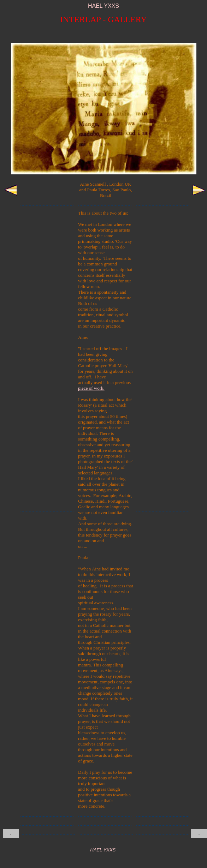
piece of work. (91, 388)
